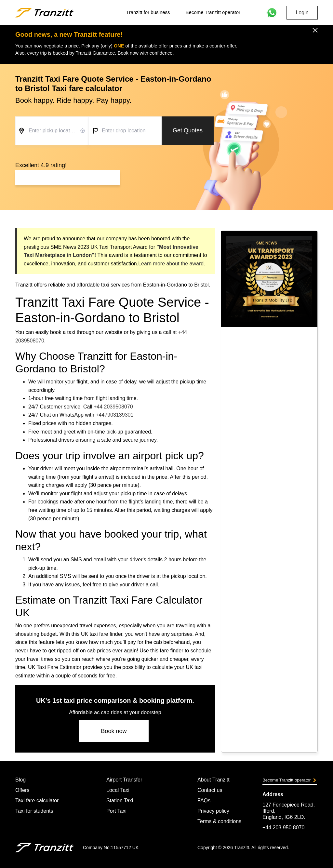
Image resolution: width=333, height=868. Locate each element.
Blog (20, 780)
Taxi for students (34, 811)
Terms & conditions (219, 821)
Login (302, 13)
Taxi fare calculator (37, 801)
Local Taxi (118, 790)
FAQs (204, 801)
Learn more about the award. (172, 264)
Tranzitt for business (148, 12)
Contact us (210, 790)
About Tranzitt (213, 780)
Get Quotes (188, 130)
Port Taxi (116, 811)
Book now (114, 731)
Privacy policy (213, 811)
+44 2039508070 (113, 407)
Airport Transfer (124, 780)
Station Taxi (120, 801)
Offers (22, 790)
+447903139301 (114, 415)
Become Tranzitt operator (213, 12)
